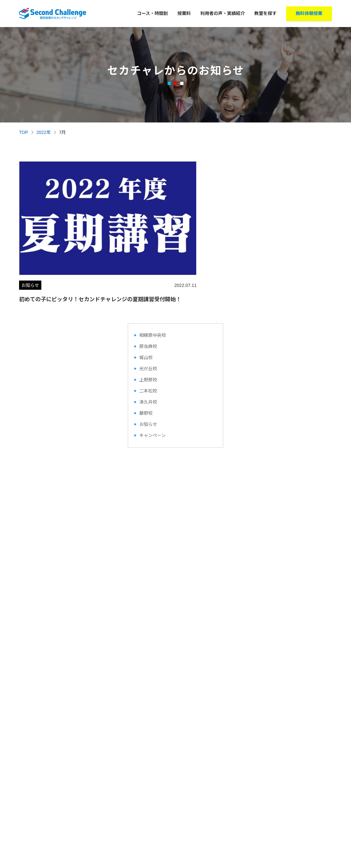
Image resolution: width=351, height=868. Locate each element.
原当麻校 (148, 337)
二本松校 (148, 381)
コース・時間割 (152, 13)
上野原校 (148, 370)
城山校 (146, 348)
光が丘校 (148, 359)
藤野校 (146, 403)
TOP (24, 132)
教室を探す (265, 13)
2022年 (44, 132)
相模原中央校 (153, 325)
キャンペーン (152, 426)
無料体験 (309, 14)
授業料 (184, 13)
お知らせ (148, 414)
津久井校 (148, 392)
